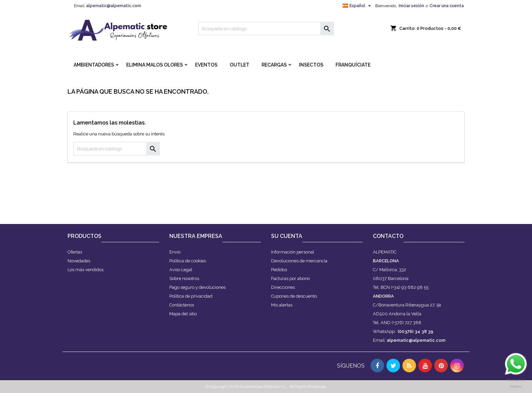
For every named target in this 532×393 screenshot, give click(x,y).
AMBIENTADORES (94, 65)
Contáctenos (182, 305)
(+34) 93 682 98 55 (410, 287)
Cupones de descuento (294, 296)
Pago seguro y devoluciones (197, 287)
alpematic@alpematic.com (114, 6)
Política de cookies (188, 261)
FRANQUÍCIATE (353, 65)
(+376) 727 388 (406, 323)
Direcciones (283, 287)
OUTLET (240, 65)
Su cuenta (287, 236)
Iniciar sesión (411, 6)
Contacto (388, 236)
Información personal (293, 252)
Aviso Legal (181, 270)
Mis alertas (282, 305)
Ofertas (75, 252)
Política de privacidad (191, 296)
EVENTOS (206, 65)
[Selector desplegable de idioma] (358, 6)
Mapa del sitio (183, 314)
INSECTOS (311, 65)
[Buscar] (266, 29)
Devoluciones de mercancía (299, 261)
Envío (175, 252)
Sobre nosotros (184, 278)
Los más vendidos (85, 270)
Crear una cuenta (447, 6)
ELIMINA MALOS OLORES (155, 65)
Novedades (79, 261)
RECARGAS (274, 65)
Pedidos (279, 270)
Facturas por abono (290, 278)
